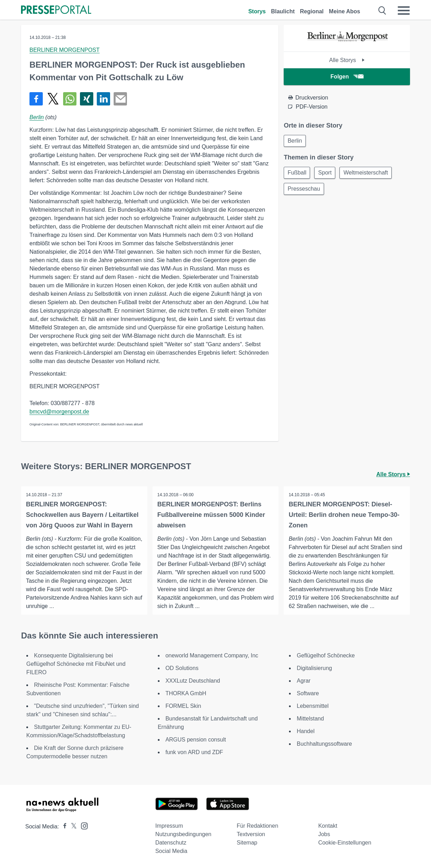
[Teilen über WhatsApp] (70, 99)
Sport (327, 174)
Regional (312, 11)
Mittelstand (310, 719)
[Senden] (120, 99)
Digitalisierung (314, 668)
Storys (257, 11)
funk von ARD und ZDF (194, 752)
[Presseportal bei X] (72, 826)
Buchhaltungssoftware (324, 744)
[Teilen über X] (53, 99)
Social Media (171, 851)
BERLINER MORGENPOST (65, 50)
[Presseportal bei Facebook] (63, 826)
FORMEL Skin (183, 706)
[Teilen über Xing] (87, 99)
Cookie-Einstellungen (345, 843)
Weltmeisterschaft (369, 174)
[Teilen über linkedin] (103, 99)
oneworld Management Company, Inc (212, 655)
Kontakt (328, 826)
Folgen (347, 77)
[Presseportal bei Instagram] (82, 825)
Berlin (37, 117)
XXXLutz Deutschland (193, 681)
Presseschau (305, 190)
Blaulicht (283, 11)
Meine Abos (345, 11)
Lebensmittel (313, 706)
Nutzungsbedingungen (183, 834)
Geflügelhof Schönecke (326, 655)
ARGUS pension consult (196, 740)
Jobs (324, 834)
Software (308, 693)
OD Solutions (182, 668)
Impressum (169, 826)
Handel (306, 731)
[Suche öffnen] (382, 11)
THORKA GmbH (186, 693)
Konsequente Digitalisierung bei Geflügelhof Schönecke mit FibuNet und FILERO (76, 664)
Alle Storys (347, 60)
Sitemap (247, 843)
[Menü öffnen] (404, 11)
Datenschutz (171, 843)
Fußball (298, 174)
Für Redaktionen (257, 826)
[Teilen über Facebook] (36, 99)
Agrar (304, 681)
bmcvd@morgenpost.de (59, 412)
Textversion (251, 834)
